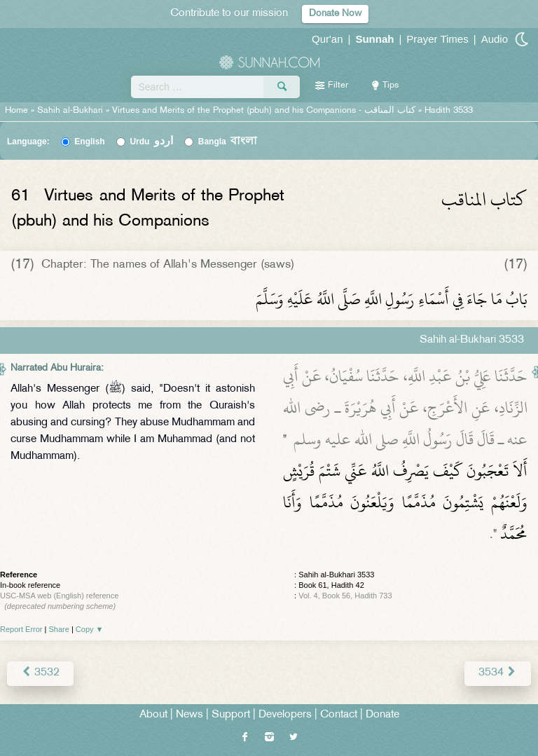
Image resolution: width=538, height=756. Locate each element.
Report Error (21, 629)
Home (16, 111)
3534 (498, 673)
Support (231, 715)
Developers (285, 715)
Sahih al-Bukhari (70, 111)
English (89, 142)
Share (59, 629)
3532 (40, 673)
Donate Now (335, 14)
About (153, 715)
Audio (495, 39)
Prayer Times (437, 39)
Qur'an (327, 39)
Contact (339, 715)
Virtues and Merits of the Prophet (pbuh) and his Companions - (265, 111)
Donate (382, 715)
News (189, 715)
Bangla (228, 142)
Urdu (151, 142)
